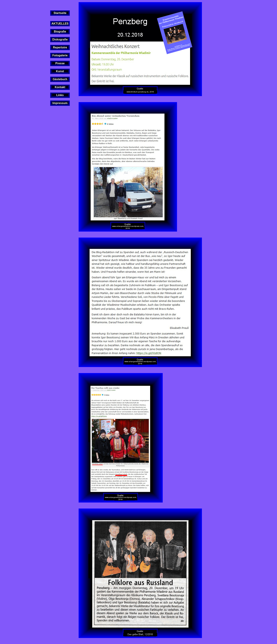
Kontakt (60, 87)
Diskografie (60, 39)
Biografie (60, 32)
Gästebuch (60, 79)
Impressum (60, 103)
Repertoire (60, 47)
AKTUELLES (60, 24)
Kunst (60, 71)
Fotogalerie (60, 55)
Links (60, 95)
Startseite (60, 13)
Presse (60, 63)
